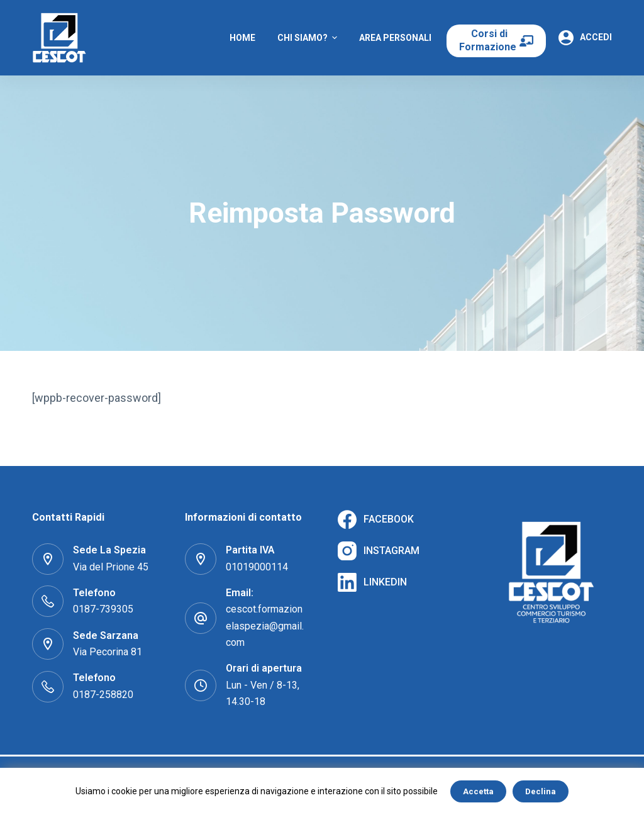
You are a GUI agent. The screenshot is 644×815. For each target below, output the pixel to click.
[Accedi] (585, 38)
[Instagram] (379, 551)
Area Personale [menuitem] (397, 38)
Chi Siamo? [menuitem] (309, 38)
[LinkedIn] (372, 582)
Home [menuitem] (242, 38)
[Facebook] (376, 519)
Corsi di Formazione (489, 40)
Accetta (478, 791)
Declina (541, 791)
